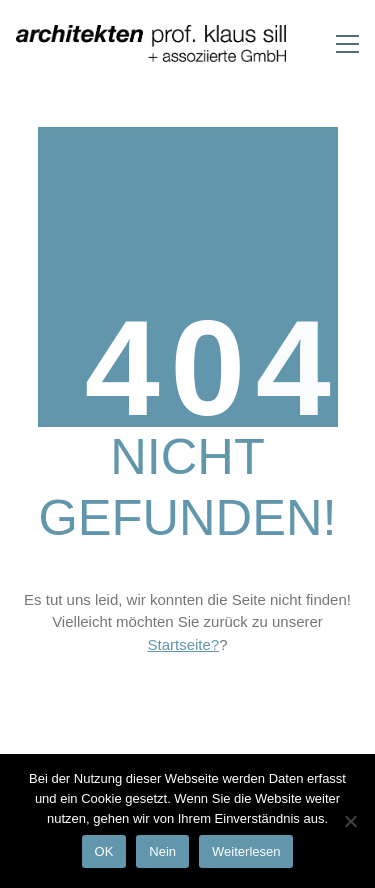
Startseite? (183, 644)
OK (104, 851)
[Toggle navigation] (347, 44)
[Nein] (350, 821)
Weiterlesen (246, 851)
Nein (162, 851)
